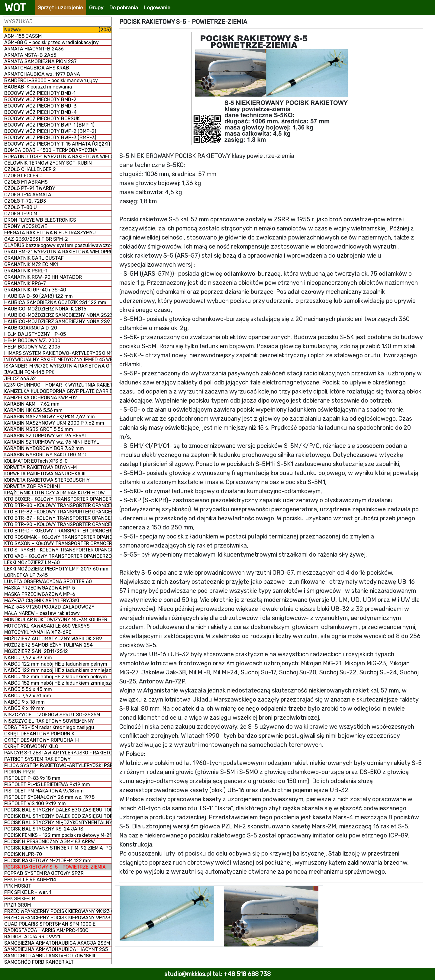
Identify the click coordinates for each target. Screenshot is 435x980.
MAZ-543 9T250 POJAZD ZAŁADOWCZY (49, 607)
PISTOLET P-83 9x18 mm (32, 778)
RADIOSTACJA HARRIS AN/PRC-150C (46, 930)
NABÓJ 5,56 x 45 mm (28, 689)
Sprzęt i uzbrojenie (61, 8)
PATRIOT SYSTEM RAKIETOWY (37, 759)
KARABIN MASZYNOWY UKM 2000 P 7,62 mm (54, 423)
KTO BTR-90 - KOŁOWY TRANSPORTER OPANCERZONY (58, 524)
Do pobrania (124, 8)
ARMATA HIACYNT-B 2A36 (34, 49)
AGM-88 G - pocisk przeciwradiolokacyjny (52, 42)
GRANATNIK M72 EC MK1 (31, 264)
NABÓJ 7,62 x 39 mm (28, 658)
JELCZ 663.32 (20, 379)
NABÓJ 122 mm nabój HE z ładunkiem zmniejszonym (58, 670)
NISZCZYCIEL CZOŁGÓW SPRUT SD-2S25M (52, 715)
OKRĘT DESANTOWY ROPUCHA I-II (42, 740)
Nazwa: (57, 30)
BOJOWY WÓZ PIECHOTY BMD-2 (40, 100)
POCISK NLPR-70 (23, 854)
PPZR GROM (18, 905)
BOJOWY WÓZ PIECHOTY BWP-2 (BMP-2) (50, 131)
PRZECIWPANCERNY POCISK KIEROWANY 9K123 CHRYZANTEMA (58, 911)
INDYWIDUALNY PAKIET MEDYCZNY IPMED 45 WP (58, 360)
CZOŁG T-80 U (21, 207)
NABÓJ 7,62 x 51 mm (28, 696)
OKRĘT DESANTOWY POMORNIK (39, 734)
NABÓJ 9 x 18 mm (24, 702)
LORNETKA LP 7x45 (26, 575)
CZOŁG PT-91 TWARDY (30, 188)
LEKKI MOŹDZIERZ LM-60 (32, 562)
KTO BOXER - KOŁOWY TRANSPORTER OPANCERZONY (58, 499)
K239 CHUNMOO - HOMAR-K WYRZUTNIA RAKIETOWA (58, 385)
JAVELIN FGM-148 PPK (29, 372)
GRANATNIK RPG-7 (25, 283)
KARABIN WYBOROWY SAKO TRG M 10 (46, 455)
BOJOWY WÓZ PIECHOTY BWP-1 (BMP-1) (49, 125)
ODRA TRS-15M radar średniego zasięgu (49, 727)
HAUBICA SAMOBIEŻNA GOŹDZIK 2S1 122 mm (55, 302)
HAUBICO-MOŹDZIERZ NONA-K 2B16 (45, 309)
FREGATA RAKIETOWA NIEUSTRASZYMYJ (50, 233)
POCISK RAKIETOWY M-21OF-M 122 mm (48, 861)
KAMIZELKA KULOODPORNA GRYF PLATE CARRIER (58, 391)
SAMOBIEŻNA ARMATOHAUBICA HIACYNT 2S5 (56, 949)
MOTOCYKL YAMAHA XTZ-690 (38, 632)
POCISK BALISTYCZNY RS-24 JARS (44, 829)
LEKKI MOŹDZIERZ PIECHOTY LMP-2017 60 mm (56, 569)
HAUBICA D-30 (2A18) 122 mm (39, 296)
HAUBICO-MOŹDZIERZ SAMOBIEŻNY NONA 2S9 (57, 321)
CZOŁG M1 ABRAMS (26, 182)
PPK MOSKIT (18, 886)
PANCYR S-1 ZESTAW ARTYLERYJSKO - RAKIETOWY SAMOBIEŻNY (58, 753)
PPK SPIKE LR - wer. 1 (28, 892)
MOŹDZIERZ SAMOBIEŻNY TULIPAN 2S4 (48, 645)
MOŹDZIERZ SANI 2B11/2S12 (36, 651)
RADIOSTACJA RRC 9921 (32, 937)
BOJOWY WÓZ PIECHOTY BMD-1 (40, 93)
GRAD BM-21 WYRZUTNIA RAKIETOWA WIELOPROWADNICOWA (58, 252)
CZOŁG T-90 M (21, 214)
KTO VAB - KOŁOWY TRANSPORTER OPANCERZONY (58, 556)
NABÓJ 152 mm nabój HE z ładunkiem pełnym (56, 677)
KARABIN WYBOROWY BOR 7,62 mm (44, 448)
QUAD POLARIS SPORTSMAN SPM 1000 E (50, 924)
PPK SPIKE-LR (20, 899)
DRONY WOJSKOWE (26, 226)
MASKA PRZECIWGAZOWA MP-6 (40, 594)
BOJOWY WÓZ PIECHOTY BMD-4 (40, 112)
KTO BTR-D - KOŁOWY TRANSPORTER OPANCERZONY (58, 531)
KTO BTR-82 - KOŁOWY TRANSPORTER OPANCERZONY (58, 512)
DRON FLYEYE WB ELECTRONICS (40, 220)
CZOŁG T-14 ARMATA (28, 195)
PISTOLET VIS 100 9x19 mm (35, 803)
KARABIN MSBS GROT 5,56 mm (39, 429)
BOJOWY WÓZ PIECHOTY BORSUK (42, 119)
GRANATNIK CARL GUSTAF (34, 258)
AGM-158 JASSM (23, 36)
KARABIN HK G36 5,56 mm (33, 410)
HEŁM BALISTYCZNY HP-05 (35, 334)
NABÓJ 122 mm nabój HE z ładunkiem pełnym (56, 664)
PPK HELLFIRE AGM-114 (30, 880)
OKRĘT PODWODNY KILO (31, 746)
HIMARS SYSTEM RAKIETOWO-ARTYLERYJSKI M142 (58, 353)
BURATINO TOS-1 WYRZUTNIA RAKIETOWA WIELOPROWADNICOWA (58, 157)
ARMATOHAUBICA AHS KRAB (37, 68)
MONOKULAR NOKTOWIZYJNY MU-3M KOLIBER (56, 620)
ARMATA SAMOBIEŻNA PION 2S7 (40, 61)
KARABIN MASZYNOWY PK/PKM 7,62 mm (50, 417)
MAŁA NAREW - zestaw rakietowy (42, 613)
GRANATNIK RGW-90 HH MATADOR (43, 277)
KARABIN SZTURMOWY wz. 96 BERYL (46, 436)
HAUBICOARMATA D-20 (31, 328)
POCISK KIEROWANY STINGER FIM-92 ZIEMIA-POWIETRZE (58, 848)
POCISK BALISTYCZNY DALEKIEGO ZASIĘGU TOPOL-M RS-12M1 (58, 816)
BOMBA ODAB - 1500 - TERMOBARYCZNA (51, 150)
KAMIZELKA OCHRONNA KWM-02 (41, 398)
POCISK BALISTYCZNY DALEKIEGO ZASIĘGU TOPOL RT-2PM (58, 810)
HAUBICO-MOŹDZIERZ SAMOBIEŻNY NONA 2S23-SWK (58, 315)
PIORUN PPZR (19, 772)
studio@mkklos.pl (188, 974)
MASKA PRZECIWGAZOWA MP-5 (40, 588)
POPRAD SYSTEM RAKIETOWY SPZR (44, 873)
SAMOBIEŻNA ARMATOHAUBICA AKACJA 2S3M (57, 943)
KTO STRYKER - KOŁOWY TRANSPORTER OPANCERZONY (58, 550)
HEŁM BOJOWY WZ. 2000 (32, 341)
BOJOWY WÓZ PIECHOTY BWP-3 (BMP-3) (50, 138)
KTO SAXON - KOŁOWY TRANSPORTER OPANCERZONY (58, 543)
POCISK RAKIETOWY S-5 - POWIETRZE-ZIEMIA (55, 867)
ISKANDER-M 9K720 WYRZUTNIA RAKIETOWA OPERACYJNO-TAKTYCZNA (58, 366)
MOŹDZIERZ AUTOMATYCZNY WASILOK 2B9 (53, 639)
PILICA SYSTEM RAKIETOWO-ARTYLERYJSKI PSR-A (58, 765)
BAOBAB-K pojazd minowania (38, 87)
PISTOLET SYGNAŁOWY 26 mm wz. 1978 (49, 797)
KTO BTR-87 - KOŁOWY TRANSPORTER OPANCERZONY (58, 518)
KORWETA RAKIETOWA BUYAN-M (40, 467)
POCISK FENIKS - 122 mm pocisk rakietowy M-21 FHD (58, 835)
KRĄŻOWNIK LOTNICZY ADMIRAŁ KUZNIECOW (55, 493)
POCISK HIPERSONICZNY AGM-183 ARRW (50, 842)
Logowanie (157, 8)
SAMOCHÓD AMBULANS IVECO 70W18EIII (50, 956)
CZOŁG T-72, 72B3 (25, 201)
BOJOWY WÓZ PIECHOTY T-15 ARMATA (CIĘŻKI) (57, 144)
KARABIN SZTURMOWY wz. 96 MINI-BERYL (52, 442)
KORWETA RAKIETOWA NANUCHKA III (45, 474)
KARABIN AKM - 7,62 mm (32, 404)
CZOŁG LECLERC (23, 176)
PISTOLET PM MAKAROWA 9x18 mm (44, 791)
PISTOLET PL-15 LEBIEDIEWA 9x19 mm (47, 784)
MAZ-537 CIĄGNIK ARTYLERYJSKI (42, 601)
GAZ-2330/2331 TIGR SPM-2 (36, 239)
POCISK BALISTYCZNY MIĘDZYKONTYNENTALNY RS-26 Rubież (58, 823)
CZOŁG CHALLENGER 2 (30, 169)
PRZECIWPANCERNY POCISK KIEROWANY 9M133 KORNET (58, 918)
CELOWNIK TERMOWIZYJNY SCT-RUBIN (48, 163)
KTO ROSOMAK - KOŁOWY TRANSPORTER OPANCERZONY (58, 537)
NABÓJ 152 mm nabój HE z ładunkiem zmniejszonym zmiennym (58, 683)
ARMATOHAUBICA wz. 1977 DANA (42, 74)
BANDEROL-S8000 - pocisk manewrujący (51, 80)
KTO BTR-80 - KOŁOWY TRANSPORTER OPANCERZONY (58, 505)
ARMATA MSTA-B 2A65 (30, 55)
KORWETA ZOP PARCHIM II (33, 486)
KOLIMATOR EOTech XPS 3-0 (36, 461)
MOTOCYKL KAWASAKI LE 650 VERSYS (47, 626)
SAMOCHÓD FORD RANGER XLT (39, 962)
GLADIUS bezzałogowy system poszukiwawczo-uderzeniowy (58, 245)
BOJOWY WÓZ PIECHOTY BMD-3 (40, 106)
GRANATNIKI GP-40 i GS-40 (35, 290)
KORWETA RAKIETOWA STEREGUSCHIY (47, 480)
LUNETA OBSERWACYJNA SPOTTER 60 (48, 582)
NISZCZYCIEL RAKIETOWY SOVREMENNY (49, 721)
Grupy (96, 8)
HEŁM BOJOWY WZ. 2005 (32, 347)
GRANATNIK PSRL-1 (26, 271)
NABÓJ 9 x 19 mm (24, 708)
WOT (15, 8)
